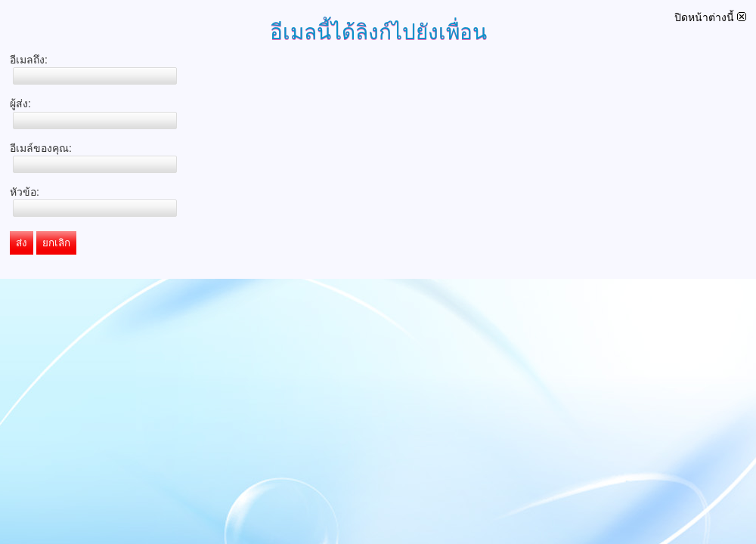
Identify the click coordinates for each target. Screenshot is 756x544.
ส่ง (22, 243)
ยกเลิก (56, 243)
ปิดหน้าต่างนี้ (710, 17)
